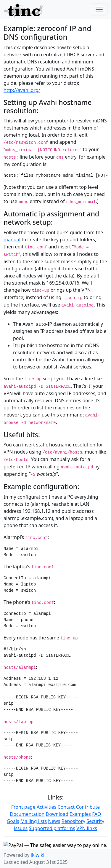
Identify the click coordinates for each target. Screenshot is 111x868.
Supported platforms (52, 828)
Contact (66, 807)
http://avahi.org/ (22, 90)
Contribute (88, 807)
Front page (23, 807)
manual (12, 240)
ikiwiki (38, 855)
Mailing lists (34, 821)
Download (57, 814)
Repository (74, 821)
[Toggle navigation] (99, 9)
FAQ (96, 814)
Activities (47, 807)
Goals (13, 821)
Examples (80, 814)
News (54, 821)
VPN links (87, 828)
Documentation (27, 814)
